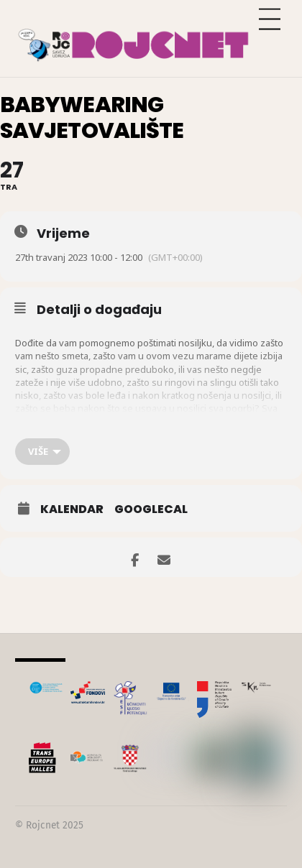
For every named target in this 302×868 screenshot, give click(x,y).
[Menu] (270, 20)
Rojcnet (43, 825)
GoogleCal (151, 509)
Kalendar (72, 509)
